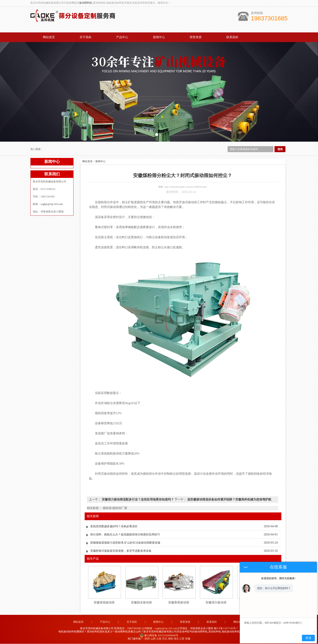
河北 (165, 639)
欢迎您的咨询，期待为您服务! (278, 578)
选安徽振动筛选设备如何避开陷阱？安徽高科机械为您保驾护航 (229, 500)
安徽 (188, 639)
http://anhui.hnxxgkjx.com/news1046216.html (186, 187)
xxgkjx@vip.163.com (52, 204)
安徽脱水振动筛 (141, 603)
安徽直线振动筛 (104, 603)
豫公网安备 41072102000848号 (159, 636)
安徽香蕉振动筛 (179, 603)
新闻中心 (159, 37)
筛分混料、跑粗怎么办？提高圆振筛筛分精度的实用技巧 (125, 535)
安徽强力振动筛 (216, 603)
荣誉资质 (196, 37)
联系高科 (232, 37)
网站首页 (49, 37)
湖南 (170, 639)
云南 (159, 639)
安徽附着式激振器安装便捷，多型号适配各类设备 (121, 551)
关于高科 (85, 37)
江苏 (182, 639)
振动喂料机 (86, 3)
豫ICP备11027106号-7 (226, 628)
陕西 (147, 639)
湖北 (176, 639)
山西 (153, 639)
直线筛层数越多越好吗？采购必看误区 (114, 527)
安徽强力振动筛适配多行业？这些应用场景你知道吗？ (138, 500)
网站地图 (238, 622)
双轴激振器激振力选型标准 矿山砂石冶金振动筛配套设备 (125, 543)
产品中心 (122, 37)
